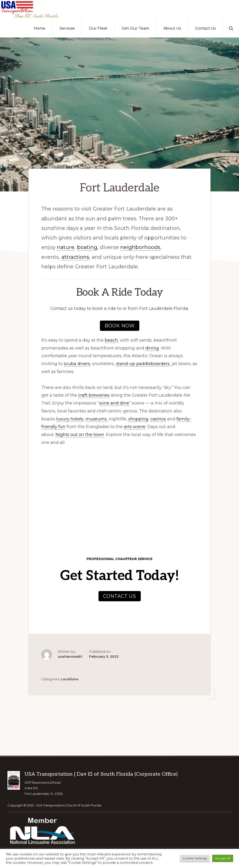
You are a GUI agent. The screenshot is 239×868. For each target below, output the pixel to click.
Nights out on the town (80, 434)
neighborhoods (140, 247)
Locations (70, 679)
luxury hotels (70, 418)
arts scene (135, 426)
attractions (75, 257)
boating (87, 247)
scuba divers (77, 363)
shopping (138, 418)
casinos (158, 418)
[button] (231, 28)
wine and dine (114, 403)
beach (111, 340)
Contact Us (120, 596)
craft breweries (94, 395)
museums (96, 418)
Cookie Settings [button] (195, 858)
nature (66, 247)
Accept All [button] (223, 858)
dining (152, 348)
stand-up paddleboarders (143, 363)
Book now (120, 325)
